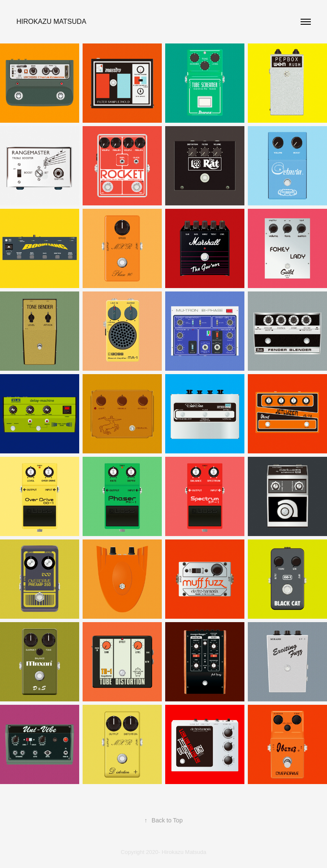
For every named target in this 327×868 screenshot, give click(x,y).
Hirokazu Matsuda (51, 22)
